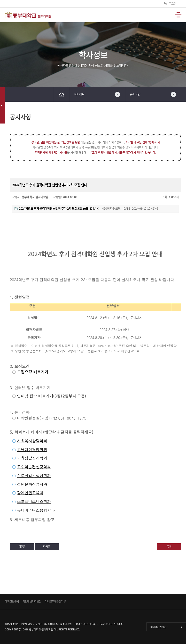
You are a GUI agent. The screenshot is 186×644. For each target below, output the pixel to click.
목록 (169, 547)
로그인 (172, 4)
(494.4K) (57, 208)
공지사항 (135, 94)
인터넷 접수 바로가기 (35, 396)
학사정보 (79, 94)
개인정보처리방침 (32, 601)
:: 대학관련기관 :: (159, 627)
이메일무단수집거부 (55, 601)
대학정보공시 (12, 601)
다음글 (47, 547)
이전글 (22, 547)
